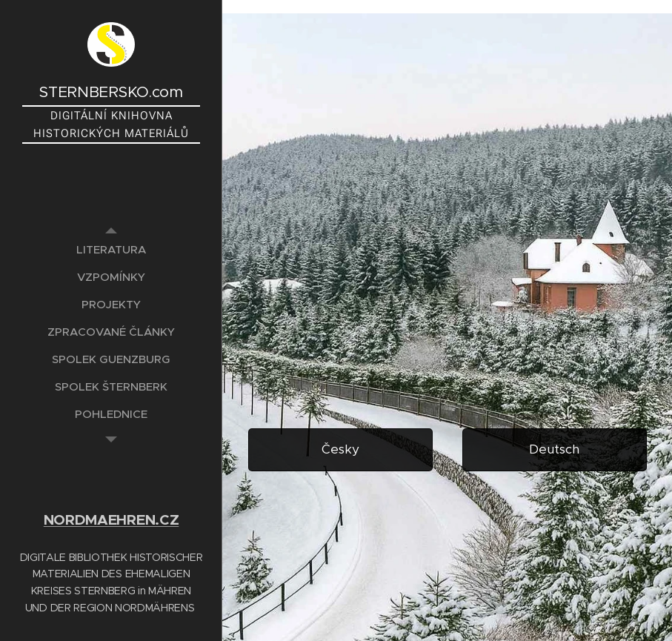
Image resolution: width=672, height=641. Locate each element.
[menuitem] (111, 249)
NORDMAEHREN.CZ (112, 520)
